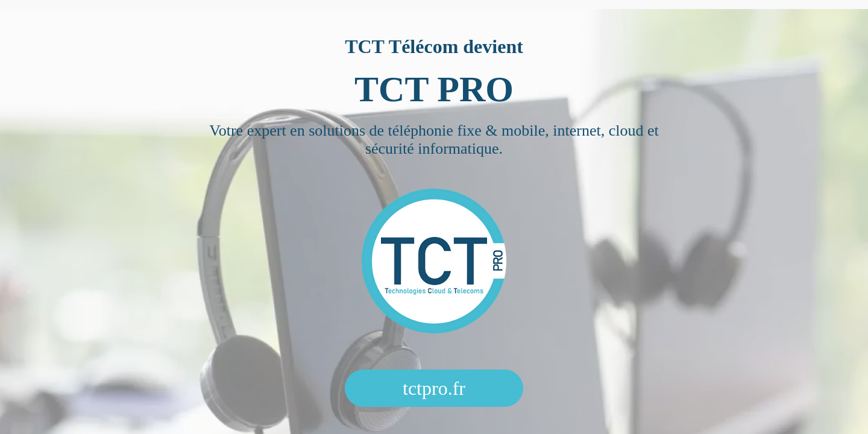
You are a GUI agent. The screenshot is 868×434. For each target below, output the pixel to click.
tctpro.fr (434, 388)
